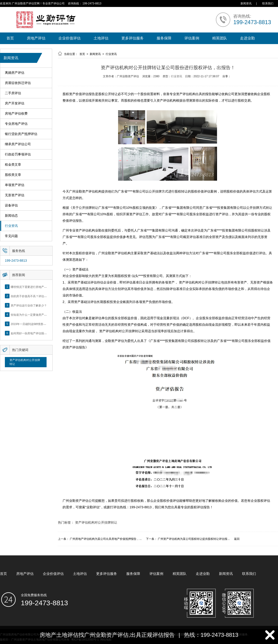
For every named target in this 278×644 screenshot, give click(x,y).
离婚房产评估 (15, 73)
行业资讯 (11, 226)
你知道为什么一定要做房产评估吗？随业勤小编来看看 (44, 315)
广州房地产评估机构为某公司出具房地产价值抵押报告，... (106, 539)
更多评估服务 (133, 38)
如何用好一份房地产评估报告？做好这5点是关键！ (42, 333)
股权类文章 (13, 175)
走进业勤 (247, 38)
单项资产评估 (15, 185)
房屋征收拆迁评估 (18, 83)
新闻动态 (11, 216)
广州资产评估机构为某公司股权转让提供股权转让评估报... (194, 539)
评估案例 (192, 38)
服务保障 (164, 38)
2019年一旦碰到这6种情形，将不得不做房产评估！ (42, 324)
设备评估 (11, 205)
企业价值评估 (69, 38)
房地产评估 (36, 38)
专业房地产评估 (16, 124)
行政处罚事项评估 (18, 154)
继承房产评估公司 (18, 144)
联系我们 (268, 3)
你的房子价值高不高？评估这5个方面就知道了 (39, 296)
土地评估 (101, 38)
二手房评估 (13, 93)
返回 (237, 539)
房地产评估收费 (16, 114)
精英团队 (220, 38)
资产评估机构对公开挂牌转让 (25, 362)
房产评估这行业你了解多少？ (29, 305)
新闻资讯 (246, 3)
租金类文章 (13, 165)
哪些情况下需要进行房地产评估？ (32, 287)
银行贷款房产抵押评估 (21, 134)
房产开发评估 (15, 103)
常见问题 (11, 236)
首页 (10, 38)
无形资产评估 (15, 195)
